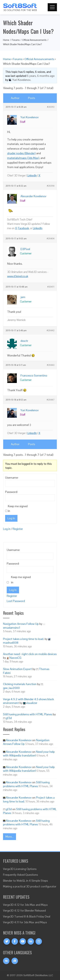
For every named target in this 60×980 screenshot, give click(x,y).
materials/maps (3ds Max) (23, 158)
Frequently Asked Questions (20, 875)
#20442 (51, 331)
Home (7, 59)
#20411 (51, 287)
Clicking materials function (20, 684)
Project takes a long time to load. (24, 639)
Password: (11, 492)
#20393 (51, 107)
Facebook (23, 228)
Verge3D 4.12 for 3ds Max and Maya (25, 905)
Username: (12, 478)
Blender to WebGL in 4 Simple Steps (25, 881)
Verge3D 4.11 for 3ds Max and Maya (25, 922)
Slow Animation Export (17, 669)
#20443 (51, 365)
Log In (11, 518)
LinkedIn (32, 175)
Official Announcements (39, 59)
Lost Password (16, 601)
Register (18, 529)
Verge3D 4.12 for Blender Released (24, 910)
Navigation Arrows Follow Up (21, 624)
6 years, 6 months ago (41, 76)
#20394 (51, 186)
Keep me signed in (18, 508)
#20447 (51, 400)
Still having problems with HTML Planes (28, 714)
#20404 (51, 239)
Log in (7, 529)
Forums (18, 59)
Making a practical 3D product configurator (30, 886)
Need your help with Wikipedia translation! (29, 754)
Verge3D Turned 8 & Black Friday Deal (27, 916)
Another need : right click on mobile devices (30, 654)
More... (10, 837)
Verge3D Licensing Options (20, 869)
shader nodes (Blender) (21, 153)
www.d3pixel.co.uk (18, 276)
